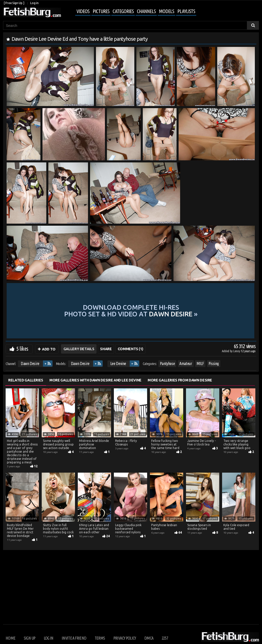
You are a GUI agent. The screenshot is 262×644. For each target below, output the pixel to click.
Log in (34, 3)
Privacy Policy (125, 638)
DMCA (149, 638)
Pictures (101, 11)
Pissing (214, 363)
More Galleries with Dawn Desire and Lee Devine (95, 380)
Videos (83, 11)
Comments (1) (130, 349)
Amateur (186, 363)
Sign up (30, 638)
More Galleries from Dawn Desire (180, 380)
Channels (146, 11)
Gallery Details (79, 349)
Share (106, 349)
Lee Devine (118, 363)
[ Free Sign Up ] (14, 3)
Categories (123, 11)
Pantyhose (167, 363)
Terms (100, 638)
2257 (165, 638)
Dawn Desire (30, 363)
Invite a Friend (74, 638)
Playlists (186, 11)
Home (10, 638)
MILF (200, 363)
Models (166, 11)
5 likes (22, 349)
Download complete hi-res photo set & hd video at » (131, 311)
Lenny (237, 351)
